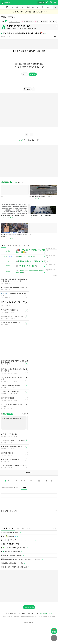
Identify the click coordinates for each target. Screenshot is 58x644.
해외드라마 (32, 28)
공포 (43, 7)
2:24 (54, 528)
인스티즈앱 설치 (29, 607)
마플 (23, 246)
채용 (28, 613)
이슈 (12, 7)
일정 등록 (13, 511)
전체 (4, 246)
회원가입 (41, 2)
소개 (7, 613)
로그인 (25, 74)
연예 (22, 7)
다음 (39, 481)
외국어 (15, 28)
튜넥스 (27, 21)
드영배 (28, 7)
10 (31, 481)
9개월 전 (3, 37)
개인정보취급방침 (46, 613)
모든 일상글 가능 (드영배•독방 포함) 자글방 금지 (27, 12)
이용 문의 (14, 613)
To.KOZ (52, 21)
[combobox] (15, 21)
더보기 (25, 414)
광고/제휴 (22, 613)
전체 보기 (4, 511)
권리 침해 (35, 613)
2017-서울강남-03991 (42, 616)
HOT (7, 7)
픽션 (38, 7)
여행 (8, 28)
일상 (17, 7)
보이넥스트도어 (7, 17)
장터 (33, 7)
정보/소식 (16, 246)
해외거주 (23, 28)
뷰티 (48, 7)
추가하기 (10, 414)
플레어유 (41, 21)
